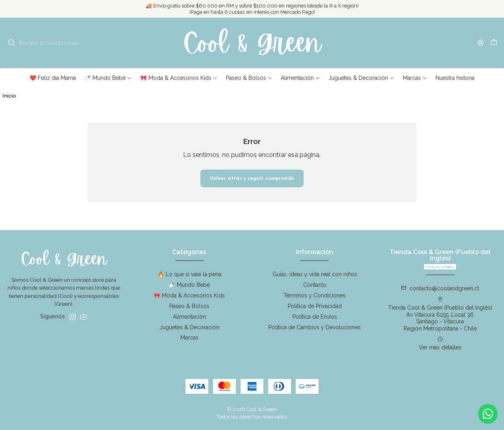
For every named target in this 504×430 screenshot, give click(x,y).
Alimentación (189, 317)
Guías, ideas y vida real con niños (315, 274)
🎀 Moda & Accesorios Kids (189, 295)
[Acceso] (481, 43)
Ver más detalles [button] (440, 343)
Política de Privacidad (315, 306)
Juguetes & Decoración (189, 327)
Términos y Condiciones (315, 295)
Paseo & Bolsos (189, 306)
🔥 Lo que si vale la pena (189, 274)
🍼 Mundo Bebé (189, 285)
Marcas (189, 338)
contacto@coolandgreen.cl (440, 288)
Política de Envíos (315, 317)
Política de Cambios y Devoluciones (315, 327)
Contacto (315, 285)
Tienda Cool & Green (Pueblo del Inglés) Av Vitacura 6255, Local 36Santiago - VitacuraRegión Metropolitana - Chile (440, 314)
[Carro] (494, 43)
